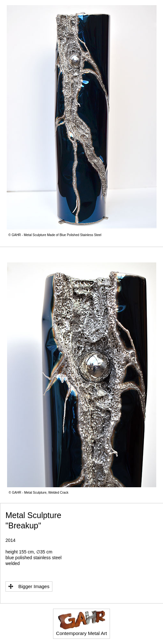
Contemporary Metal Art (81, 623)
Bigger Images (29, 586)
